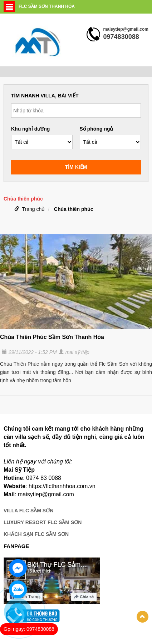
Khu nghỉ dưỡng (30, 129)
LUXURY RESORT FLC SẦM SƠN (43, 522)
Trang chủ (34, 209)
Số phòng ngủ (97, 129)
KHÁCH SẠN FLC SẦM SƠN (36, 534)
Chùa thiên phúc (74, 209)
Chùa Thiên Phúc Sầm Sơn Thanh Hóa (52, 337)
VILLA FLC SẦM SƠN (28, 511)
